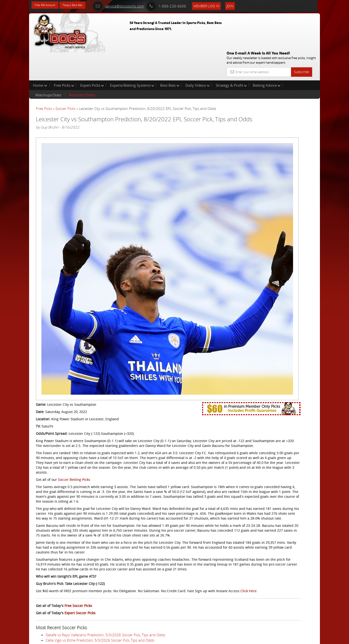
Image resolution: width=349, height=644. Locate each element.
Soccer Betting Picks (74, 385)
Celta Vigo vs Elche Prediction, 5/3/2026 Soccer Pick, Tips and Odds (100, 580)
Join (245, 5)
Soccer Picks (65, 77)
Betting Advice (267, 54)
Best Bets (170, 54)
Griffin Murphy (273, 113)
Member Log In (222, 5)
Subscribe (301, 37)
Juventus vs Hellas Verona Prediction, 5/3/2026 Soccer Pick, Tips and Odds (106, 595)
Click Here (68, 530)
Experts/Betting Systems (132, 54)
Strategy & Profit (231, 54)
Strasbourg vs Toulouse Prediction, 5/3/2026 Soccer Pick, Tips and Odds (104, 621)
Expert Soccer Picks (80, 552)
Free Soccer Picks (78, 545)
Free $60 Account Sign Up (272, 170)
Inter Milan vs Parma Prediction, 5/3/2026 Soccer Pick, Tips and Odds (102, 585)
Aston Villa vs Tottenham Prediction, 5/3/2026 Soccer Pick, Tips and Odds (105, 600)
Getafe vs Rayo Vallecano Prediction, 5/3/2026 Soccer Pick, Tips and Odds (105, 575)
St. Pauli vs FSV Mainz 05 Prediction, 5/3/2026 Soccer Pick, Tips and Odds (105, 606)
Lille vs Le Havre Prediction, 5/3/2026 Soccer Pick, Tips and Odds (98, 611)
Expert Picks (92, 54)
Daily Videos (198, 54)
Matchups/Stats (48, 64)
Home (40, 54)
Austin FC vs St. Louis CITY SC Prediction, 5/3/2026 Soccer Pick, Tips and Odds (109, 616)
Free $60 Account (48, 5)
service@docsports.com (134, 5)
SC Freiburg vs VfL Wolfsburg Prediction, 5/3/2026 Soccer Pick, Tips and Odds (109, 590)
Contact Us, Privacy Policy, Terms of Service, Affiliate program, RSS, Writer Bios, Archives (203, 638)
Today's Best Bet (82, 5)
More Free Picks (298, 80)
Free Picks (64, 54)
